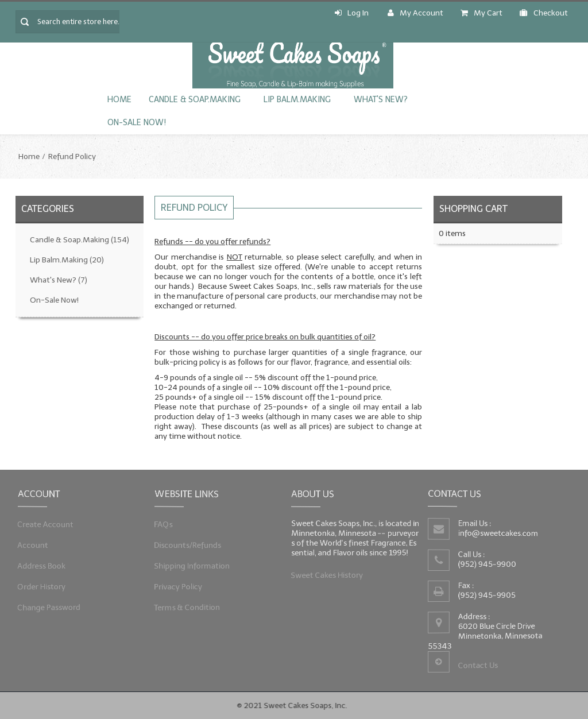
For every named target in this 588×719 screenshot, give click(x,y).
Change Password (50, 606)
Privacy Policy (179, 585)
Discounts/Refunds (189, 545)
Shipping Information (193, 565)
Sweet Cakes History (328, 574)
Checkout (544, 13)
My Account (415, 13)
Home (119, 100)
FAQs (165, 525)
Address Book (43, 565)
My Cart (481, 13)
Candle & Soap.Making (195, 100)
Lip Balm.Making (297, 100)
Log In (352, 13)
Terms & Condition (188, 606)
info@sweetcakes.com (499, 533)
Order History (43, 585)
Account (34, 545)
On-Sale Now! (137, 123)
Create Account (47, 525)
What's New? (381, 100)
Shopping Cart (473, 209)
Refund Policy (72, 156)
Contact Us (478, 665)
